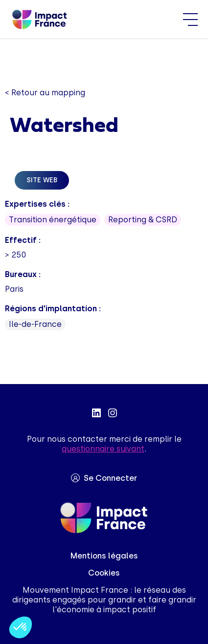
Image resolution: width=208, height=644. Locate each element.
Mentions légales (104, 556)
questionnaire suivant (103, 449)
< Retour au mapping (45, 93)
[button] (21, 627)
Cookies (104, 573)
